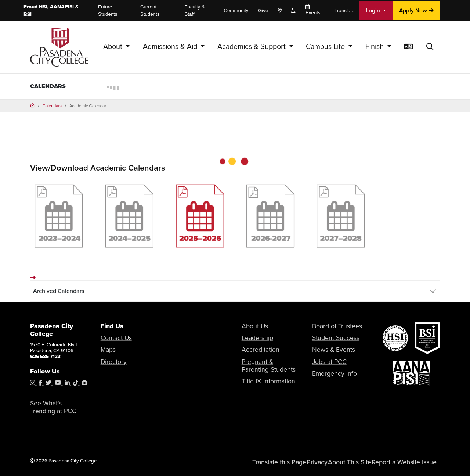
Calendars (50, 86)
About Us (252, 328)
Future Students (108, 10)
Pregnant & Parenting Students (264, 361)
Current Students (150, 10)
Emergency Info (329, 368)
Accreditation (256, 348)
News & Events (328, 348)
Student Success (330, 338)
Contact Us (112, 340)
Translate (345, 10)
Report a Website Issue (410, 461)
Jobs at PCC (325, 358)
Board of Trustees (331, 328)
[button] (430, 47)
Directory (110, 360)
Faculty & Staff (194, 10)
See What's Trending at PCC (54, 410)
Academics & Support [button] (252, 46)
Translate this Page (299, 461)
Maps (106, 350)
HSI (43, 7)
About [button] (114, 46)
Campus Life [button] (326, 46)
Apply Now (416, 10)
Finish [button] (375, 46)
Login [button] (374, 10)
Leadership (253, 338)
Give (263, 10)
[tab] (235, 293)
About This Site (363, 461)
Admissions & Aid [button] (171, 46)
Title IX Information (262, 374)
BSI (28, 15)
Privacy (332, 461)
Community (236, 10)
